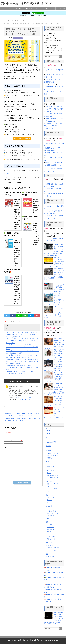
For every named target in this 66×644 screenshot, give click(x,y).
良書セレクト (51, 539)
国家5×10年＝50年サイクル (54, 163)
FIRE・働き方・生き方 (54, 513)
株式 (47, 437)
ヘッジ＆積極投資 (52, 456)
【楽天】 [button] (7, 329)
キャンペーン (51, 497)
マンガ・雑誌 (51, 537)
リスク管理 (50, 516)
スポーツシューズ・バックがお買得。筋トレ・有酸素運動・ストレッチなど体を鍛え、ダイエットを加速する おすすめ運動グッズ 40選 (54, 389)
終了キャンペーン (51, 556)
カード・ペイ (40, 8)
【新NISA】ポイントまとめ (54, 106)
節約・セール (50, 8)
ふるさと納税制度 (52, 478)
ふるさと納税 (50, 470)
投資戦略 (48, 451)
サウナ (25, 397)
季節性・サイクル (52, 453)
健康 (48, 518)
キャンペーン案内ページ (22, 139)
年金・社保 (50, 467)
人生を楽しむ (50, 545)
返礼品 (49, 473)
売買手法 (50, 458)
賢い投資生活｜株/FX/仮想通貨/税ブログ (26, 3)
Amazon (49, 500)
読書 (18, 397)
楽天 (48, 502)
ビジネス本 (50, 527)
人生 (47, 509)
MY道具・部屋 (61, 8)
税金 (48, 464)
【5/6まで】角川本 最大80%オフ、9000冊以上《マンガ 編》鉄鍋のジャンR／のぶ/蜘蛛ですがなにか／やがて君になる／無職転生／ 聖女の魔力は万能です (22, 361)
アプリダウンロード (11, 173)
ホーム (8, 8)
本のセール (49, 543)
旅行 (30, 397)
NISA (49, 433)
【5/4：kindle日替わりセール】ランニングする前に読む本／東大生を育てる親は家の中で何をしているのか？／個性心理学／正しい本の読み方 (22, 341)
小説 (48, 534)
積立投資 (19, 8)
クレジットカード (18, 38)
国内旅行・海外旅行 (53, 548)
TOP (3, 21)
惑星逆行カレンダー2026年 (53, 148)
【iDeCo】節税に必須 (52, 128)
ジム (21, 397)
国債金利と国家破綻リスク (53, 165)
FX (46, 440)
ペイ (48, 486)
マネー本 (50, 524)
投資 (47, 554)
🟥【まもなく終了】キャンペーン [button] (14, 322)
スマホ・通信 (50, 506)
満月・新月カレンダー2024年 (54, 150)
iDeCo (49, 431)
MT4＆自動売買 (52, 442)
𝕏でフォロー (26, 13)
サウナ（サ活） (52, 550)
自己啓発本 (50, 529)
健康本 (49, 532)
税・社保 (48, 462)
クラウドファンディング (53, 448)
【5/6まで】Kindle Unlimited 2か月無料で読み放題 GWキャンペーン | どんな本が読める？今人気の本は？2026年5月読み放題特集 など (22, 347)
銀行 (48, 491)
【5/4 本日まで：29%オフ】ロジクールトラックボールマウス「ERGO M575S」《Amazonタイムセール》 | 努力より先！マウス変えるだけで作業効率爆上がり (22, 335)
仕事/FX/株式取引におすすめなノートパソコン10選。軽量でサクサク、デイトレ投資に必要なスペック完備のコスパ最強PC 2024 (54, 274)
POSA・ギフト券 (52, 489)
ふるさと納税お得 (52, 475)
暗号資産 (29, 8)
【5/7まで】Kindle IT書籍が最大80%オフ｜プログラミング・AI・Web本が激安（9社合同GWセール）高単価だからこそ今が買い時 (22, 367)
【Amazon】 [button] (8, 325)
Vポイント (11, 406)
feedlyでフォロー (38, 13)
